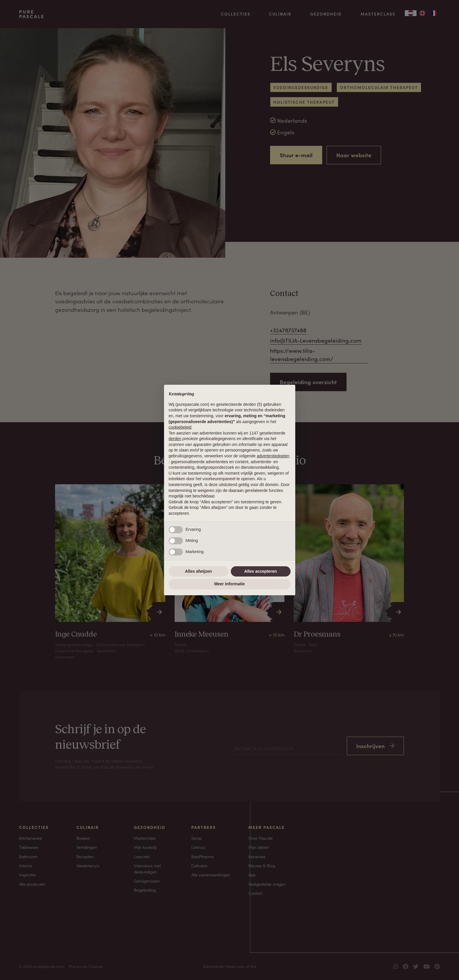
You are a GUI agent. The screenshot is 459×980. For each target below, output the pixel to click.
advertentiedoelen (273, 456)
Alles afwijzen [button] (199, 571)
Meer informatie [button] (229, 584)
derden (175, 439)
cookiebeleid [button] (180, 427)
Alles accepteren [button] (261, 571)
